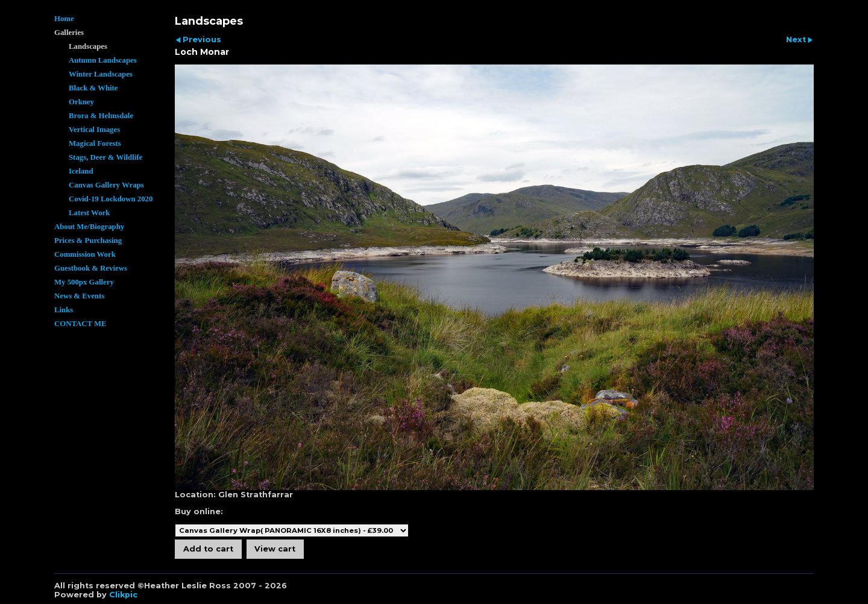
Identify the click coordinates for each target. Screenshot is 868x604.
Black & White (93, 88)
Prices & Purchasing (88, 241)
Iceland (81, 171)
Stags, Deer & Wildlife (105, 157)
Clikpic (123, 595)
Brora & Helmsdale (101, 116)
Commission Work (85, 254)
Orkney (81, 102)
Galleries (69, 33)
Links (64, 310)
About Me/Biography (89, 227)
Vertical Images (94, 130)
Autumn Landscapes (103, 60)
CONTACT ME (80, 324)
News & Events (79, 296)
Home (64, 19)
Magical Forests (95, 143)
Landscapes (88, 46)
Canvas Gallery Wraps (106, 185)
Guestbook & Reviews (91, 268)
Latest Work (89, 213)
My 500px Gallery (84, 282)
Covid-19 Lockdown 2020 (111, 199)
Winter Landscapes (101, 74)
